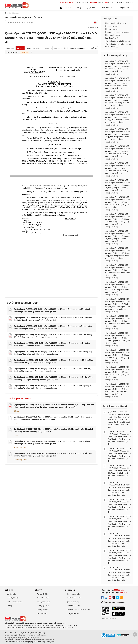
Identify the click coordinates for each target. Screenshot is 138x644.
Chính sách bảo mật (73, 606)
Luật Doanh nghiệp (26, 642)
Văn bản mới (107, 8)
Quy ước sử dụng (73, 602)
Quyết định (91, 8)
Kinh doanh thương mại (114, 32)
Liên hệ (9, 606)
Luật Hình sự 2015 (49, 642)
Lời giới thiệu (11, 594)
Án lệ (79, 8)
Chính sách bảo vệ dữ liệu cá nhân (78, 610)
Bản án (69, 8)
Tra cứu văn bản (42, 594)
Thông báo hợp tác (73, 614)
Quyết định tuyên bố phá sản (116, 41)
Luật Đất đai (37, 642)
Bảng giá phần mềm (73, 594)
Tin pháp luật (124, 8)
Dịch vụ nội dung (43, 610)
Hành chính (110, 35)
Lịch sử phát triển (13, 598)
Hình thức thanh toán (74, 598)
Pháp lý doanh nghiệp (44, 602)
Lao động (109, 38)
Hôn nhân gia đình (20, 448)
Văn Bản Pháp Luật (12, 642)
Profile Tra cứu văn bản (15, 602)
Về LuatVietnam (66, 3)
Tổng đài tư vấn (42, 614)
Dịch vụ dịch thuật (43, 606)
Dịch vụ (101, 3)
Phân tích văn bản (43, 598)
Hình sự (108, 29)
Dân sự (16, 411)
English (109, 3)
